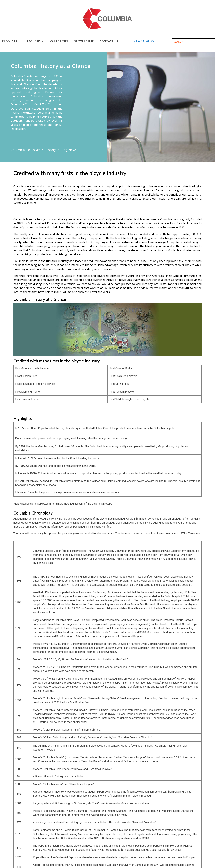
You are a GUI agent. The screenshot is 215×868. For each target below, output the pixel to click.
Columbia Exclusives (26, 150)
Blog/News (69, 150)
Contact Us (109, 41)
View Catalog (144, 41)
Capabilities (59, 41)
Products (10, 41)
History (51, 150)
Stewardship (84, 41)
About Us (34, 41)
